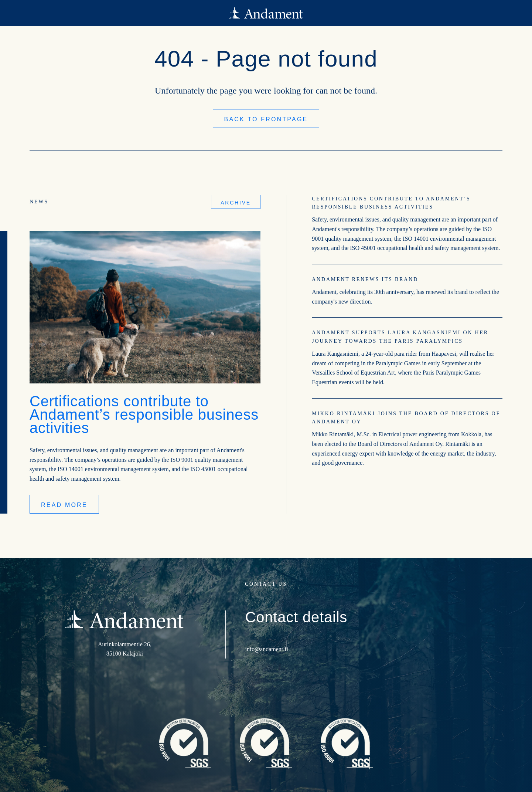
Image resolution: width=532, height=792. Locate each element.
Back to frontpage (266, 119)
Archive (236, 203)
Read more (64, 505)
